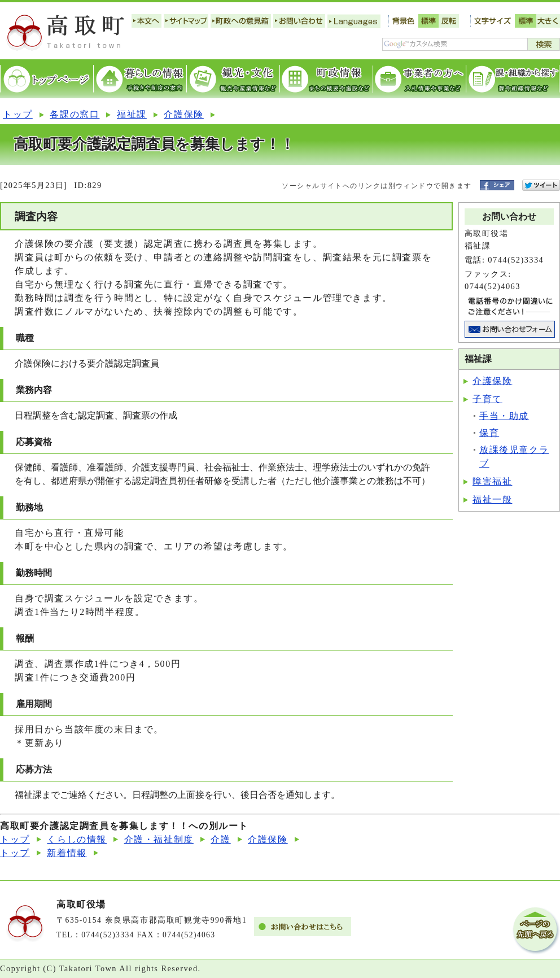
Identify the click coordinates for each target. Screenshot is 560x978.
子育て (487, 399)
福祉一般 (492, 499)
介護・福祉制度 (159, 839)
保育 (489, 433)
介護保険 (183, 114)
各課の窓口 (75, 114)
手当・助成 (504, 416)
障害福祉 (492, 481)
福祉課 (132, 114)
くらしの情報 (77, 839)
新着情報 (67, 853)
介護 (220, 839)
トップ (18, 114)
